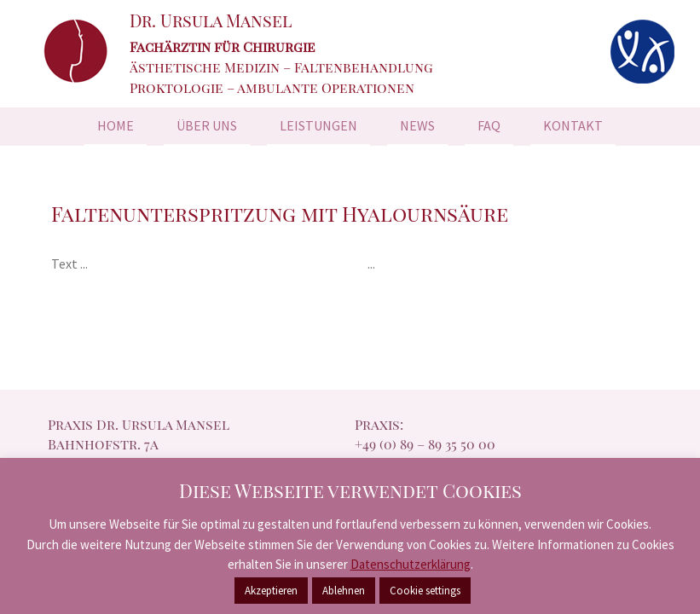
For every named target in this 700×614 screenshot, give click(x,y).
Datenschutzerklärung (411, 564)
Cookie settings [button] (425, 591)
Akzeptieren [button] (271, 591)
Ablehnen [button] (344, 591)
